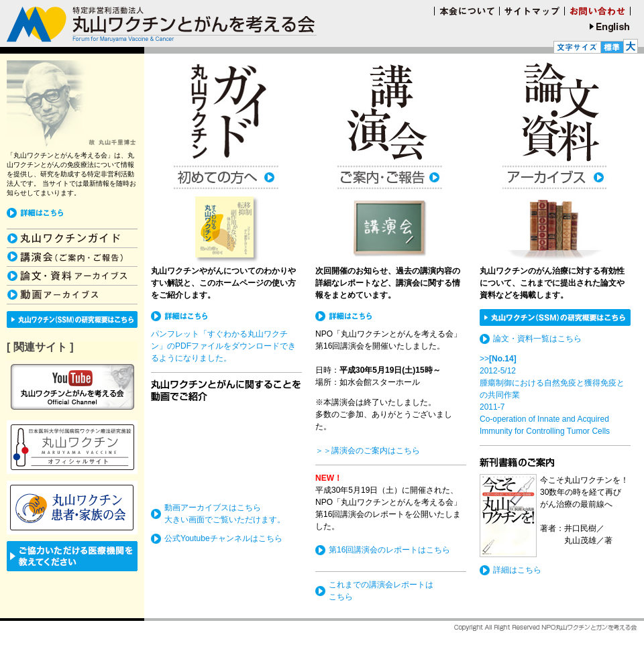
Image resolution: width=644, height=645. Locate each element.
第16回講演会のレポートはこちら (389, 550)
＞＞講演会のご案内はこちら (368, 451)
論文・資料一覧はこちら (537, 339)
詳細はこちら (517, 570)
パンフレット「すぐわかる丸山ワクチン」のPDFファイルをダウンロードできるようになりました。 (223, 346)
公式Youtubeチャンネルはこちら (223, 538)
